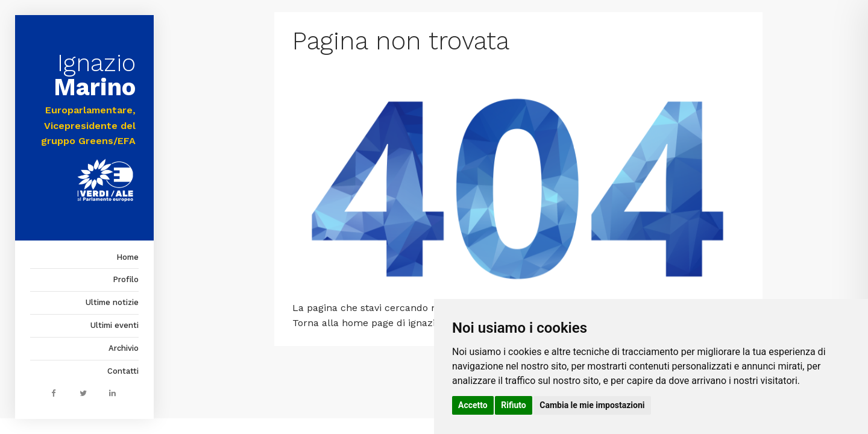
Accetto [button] (473, 405)
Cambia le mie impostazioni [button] (592, 405)
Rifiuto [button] (514, 405)
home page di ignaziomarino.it (412, 323)
